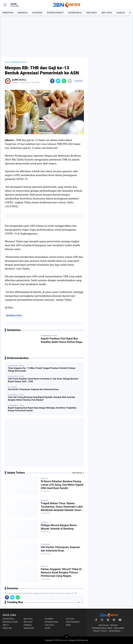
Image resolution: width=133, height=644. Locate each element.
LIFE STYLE (49, 625)
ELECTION (70, 619)
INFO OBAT (107, 13)
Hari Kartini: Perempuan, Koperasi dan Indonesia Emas (33, 389)
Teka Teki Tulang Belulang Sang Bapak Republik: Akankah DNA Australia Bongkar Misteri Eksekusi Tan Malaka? (41, 399)
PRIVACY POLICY (100, 631)
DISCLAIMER (119, 628)
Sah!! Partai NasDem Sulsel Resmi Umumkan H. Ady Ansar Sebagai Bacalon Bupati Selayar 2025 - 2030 (43, 380)
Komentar (79, 81)
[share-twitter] (58, 81)
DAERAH (121, 13)
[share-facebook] (52, 81)
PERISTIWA (8, 13)
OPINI (68, 625)
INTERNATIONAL (52, 622)
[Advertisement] (66, 36)
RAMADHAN (29, 628)
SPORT (48, 628)
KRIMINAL (23, 13)
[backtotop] (66, 637)
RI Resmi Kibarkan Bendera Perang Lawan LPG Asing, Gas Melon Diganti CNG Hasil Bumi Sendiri (62, 485)
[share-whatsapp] (64, 81)
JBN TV (6, 625)
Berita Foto (28, 619)
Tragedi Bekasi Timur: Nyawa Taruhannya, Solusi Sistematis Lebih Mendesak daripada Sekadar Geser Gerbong (62, 507)
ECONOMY (37, 13)
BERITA (45, 479)
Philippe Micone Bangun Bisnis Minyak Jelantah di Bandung (59, 527)
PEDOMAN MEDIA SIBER (102, 628)
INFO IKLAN (104, 625)
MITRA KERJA (115, 631)
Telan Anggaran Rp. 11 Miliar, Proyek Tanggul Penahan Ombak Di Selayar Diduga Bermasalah (42, 369)
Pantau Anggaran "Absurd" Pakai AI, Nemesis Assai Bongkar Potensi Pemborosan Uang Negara (61, 572)
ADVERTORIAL (75, 13)
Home (7, 62)
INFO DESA (92, 13)
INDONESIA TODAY (14, 316)
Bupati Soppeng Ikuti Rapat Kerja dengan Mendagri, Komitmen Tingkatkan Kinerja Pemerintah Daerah (42, 409)
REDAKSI (114, 625)
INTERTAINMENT (55, 13)
